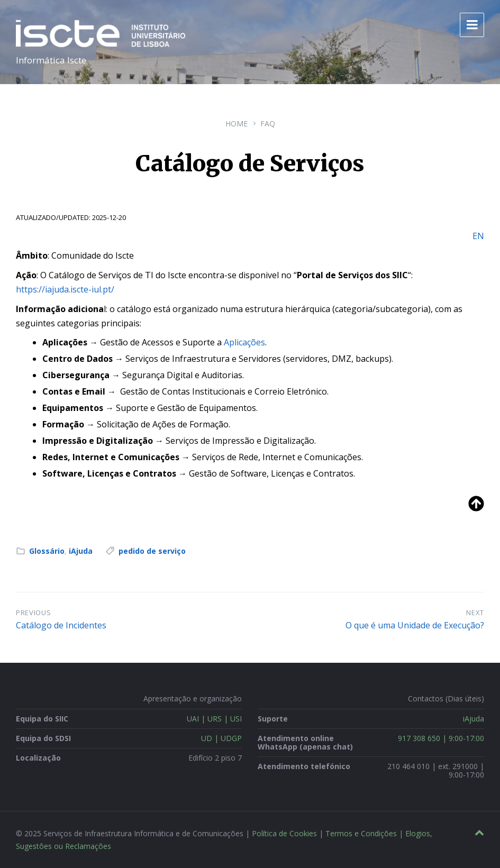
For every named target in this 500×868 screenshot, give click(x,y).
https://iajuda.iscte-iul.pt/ (65, 289)
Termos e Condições (361, 833)
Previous (33, 613)
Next (475, 613)
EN (478, 236)
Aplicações (244, 342)
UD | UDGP (221, 738)
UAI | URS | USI (214, 719)
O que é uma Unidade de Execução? (415, 625)
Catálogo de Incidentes (61, 625)
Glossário (47, 551)
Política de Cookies (284, 833)
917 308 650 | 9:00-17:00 (441, 738)
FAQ (268, 124)
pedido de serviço (152, 551)
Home (237, 124)
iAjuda (81, 551)
